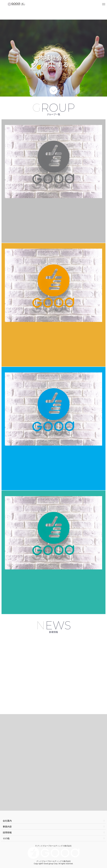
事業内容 (54, 827)
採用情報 (54, 833)
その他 (54, 838)
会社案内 (54, 821)
